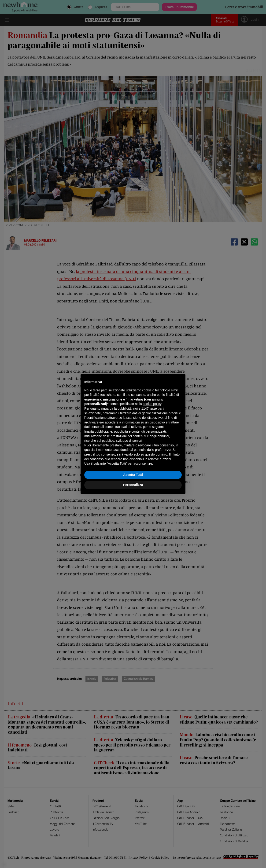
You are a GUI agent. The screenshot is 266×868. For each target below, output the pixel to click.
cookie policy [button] (152, 404)
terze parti (157, 408)
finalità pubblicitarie (98, 431)
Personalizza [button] (133, 485)
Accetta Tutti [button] (133, 475)
